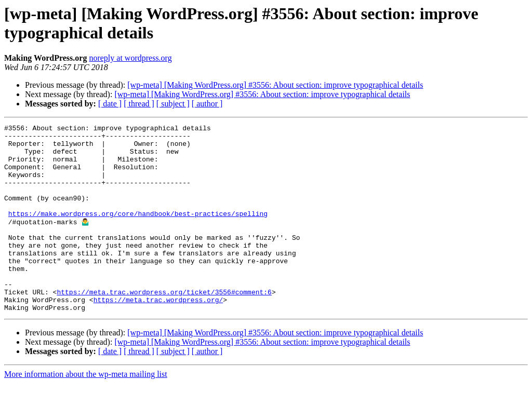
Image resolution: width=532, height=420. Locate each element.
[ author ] (207, 104)
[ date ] (110, 104)
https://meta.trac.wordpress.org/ (158, 335)
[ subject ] (173, 104)
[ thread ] (139, 104)
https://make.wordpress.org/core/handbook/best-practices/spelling (138, 232)
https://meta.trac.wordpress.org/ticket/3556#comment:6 (164, 326)
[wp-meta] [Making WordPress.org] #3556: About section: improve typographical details (275, 85)
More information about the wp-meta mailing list (86, 411)
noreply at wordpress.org (130, 58)
